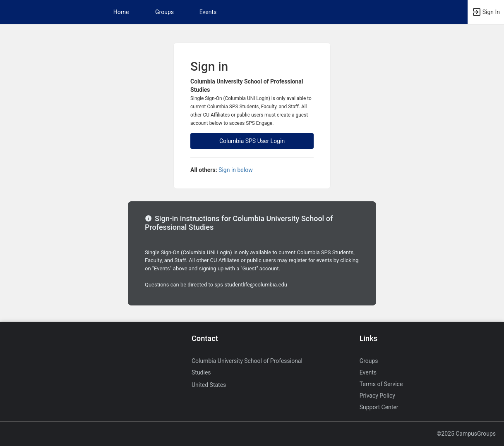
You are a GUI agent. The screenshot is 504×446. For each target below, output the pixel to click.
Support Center (379, 407)
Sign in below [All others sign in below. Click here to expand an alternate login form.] (236, 170)
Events (208, 12)
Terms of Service (381, 384)
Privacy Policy (377, 396)
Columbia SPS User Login (252, 141)
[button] (486, 12)
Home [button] (121, 12)
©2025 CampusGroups (466, 434)
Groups (164, 12)
